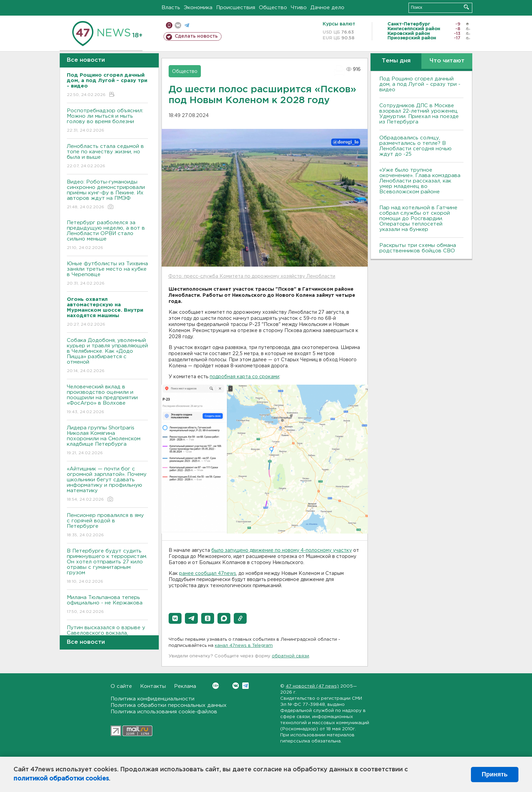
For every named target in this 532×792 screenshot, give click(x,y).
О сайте (121, 686)
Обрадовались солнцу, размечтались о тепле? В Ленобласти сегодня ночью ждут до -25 (415, 146)
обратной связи (290, 656)
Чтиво (299, 8)
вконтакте (178, 25)
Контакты (153, 686)
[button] (175, 618)
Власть (171, 8)
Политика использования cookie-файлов (164, 712)
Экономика (198, 8)
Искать (466, 7)
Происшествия (236, 8)
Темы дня (396, 61)
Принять (495, 774)
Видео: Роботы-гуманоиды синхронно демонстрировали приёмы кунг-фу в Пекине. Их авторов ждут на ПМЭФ (107, 195)
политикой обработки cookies (61, 779)
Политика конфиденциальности (153, 699)
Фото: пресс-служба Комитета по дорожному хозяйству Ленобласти (252, 276)
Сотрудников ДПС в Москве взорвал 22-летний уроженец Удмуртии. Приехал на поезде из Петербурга (419, 114)
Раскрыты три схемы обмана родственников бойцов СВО (418, 248)
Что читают (447, 61)
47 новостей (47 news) (312, 686)
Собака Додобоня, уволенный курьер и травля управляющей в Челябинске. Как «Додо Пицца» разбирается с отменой (107, 356)
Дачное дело (327, 8)
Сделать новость (196, 36)
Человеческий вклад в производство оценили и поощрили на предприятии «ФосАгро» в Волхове (107, 400)
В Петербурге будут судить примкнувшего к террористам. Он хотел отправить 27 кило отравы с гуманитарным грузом (107, 567)
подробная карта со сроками (244, 377)
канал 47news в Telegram (244, 646)
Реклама (185, 686)
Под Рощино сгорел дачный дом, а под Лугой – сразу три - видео (420, 84)
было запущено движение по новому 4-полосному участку (282, 550)
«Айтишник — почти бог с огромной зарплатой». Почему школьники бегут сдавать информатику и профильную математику (107, 485)
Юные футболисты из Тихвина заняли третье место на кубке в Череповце (107, 274)
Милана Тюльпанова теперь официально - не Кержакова (107, 605)
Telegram (245, 686)
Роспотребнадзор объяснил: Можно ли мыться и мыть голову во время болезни (107, 121)
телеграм (187, 25)
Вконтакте (216, 686)
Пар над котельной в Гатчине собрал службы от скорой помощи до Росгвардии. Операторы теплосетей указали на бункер (418, 219)
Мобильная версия (169, 25)
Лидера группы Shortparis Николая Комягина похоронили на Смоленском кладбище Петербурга (107, 441)
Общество (273, 8)
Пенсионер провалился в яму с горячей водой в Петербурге (107, 526)
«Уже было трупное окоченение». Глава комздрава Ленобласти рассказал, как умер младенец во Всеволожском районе (420, 181)
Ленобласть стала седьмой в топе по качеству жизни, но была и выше (107, 157)
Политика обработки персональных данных (169, 705)
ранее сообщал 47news (208, 574)
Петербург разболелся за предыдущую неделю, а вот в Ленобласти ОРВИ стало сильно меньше (107, 236)
